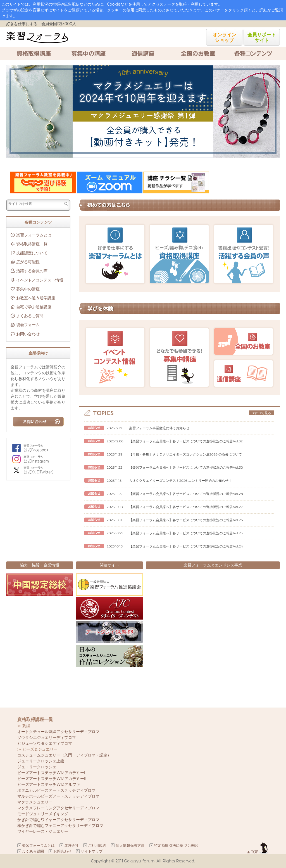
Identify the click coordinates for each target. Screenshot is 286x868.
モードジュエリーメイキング (43, 814)
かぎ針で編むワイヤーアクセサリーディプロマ (58, 820)
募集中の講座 (88, 53)
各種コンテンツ (252, 53)
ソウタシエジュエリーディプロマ (47, 737)
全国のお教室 (198, 53)
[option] (143, 112)
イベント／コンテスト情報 (40, 280)
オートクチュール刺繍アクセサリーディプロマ (58, 732)
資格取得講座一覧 (32, 244)
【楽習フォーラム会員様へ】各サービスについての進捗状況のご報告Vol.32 (186, 441)
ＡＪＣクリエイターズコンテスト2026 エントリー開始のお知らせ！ (180, 481)
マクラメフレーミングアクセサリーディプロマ (58, 808)
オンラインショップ (224, 37)
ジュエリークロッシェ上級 (41, 761)
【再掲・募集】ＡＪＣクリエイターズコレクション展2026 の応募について (185, 454)
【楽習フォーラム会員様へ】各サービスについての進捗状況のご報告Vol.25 (186, 533)
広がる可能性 (28, 262)
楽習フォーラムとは (34, 235)
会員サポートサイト (262, 37)
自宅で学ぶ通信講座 (34, 307)
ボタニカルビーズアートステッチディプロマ (56, 790)
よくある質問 (33, 851)
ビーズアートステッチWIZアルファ (49, 784)
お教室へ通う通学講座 (36, 298)
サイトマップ (92, 851)
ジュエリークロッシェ (37, 767)
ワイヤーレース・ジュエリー (43, 831)
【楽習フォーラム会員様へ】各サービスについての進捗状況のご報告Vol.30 (186, 467)
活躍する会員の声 (32, 271)
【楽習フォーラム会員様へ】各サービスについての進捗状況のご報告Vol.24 (186, 546)
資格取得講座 (34, 53)
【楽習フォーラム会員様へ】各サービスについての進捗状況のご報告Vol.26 (186, 520)
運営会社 (71, 845)
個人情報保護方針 (130, 845)
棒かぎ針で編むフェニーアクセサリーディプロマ (60, 826)
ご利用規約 (97, 845)
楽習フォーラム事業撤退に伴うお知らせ (159, 428)
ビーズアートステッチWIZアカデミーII (52, 779)
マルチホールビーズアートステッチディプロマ (58, 796)
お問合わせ (62, 851)
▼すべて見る (262, 413)
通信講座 (143, 53)
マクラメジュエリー (35, 802)
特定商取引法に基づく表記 (176, 845)
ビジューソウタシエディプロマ (45, 743)
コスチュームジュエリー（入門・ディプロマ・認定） (64, 755)
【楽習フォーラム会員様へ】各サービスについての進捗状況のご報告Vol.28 (186, 494)
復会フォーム (28, 325)
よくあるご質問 (30, 316)
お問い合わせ (28, 334)
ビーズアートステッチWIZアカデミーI (51, 773)
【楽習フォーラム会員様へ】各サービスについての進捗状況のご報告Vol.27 (186, 507)
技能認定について (32, 253)
